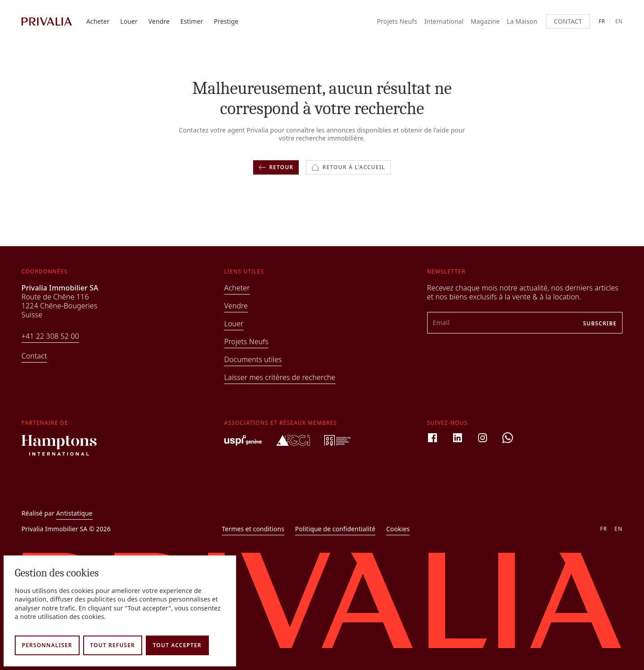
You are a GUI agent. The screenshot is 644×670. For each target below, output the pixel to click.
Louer (129, 21)
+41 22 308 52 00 (50, 336)
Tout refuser (113, 645)
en (619, 21)
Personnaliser (47, 645)
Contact (568, 21)
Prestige (226, 21)
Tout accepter (177, 645)
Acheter (98, 21)
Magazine (485, 21)
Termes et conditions (253, 529)
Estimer (192, 21)
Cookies (398, 529)
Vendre (159, 21)
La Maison (522, 21)
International (444, 21)
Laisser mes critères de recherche (280, 377)
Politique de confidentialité (335, 529)
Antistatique (74, 513)
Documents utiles (253, 359)
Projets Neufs (397, 21)
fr (602, 21)
